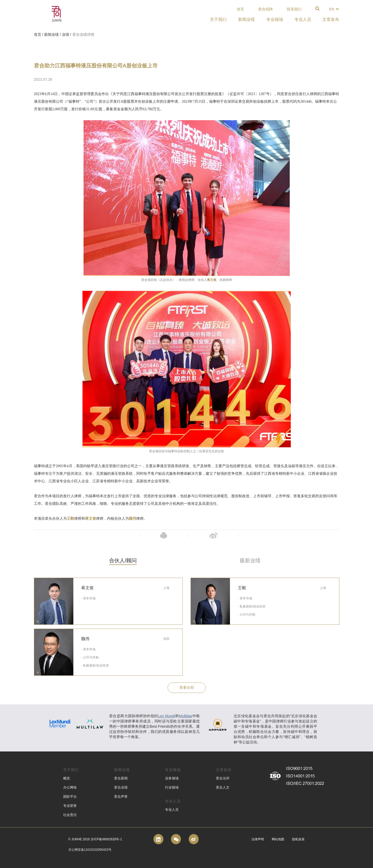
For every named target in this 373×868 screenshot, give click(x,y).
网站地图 (278, 839)
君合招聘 (265, 9)
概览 (67, 778)
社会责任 (70, 815)
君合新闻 (121, 778)
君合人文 (223, 787)
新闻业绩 (51, 34)
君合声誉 (121, 797)
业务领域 (172, 778)
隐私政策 (298, 839)
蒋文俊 (212, 280)
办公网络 (70, 787)
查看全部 (187, 687)
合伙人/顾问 (123, 560)
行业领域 (172, 787)
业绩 (66, 34)
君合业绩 (121, 787)
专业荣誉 (70, 806)
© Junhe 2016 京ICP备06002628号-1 (95, 839)
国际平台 (70, 797)
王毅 (70, 519)
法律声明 (258, 839)
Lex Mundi (167, 716)
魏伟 (133, 519)
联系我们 (294, 9)
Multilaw (186, 716)
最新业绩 (250, 560)
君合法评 (223, 778)
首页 (240, 9)
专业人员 (172, 810)
